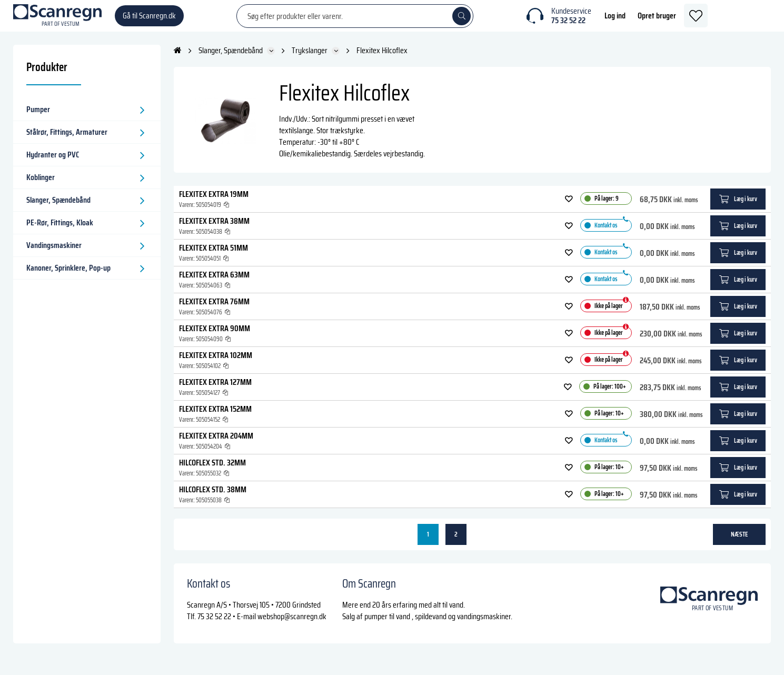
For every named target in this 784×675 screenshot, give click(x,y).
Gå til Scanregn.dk (149, 21)
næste (740, 545)
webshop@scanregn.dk (292, 627)
